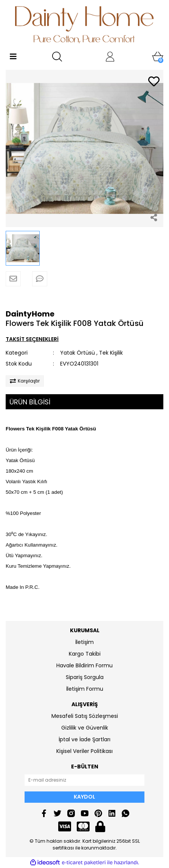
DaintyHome (30, 314)
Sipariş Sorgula (85, 677)
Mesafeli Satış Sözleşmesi (85, 716)
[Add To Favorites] (154, 82)
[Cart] (158, 57)
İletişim (84, 642)
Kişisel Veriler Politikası (84, 751)
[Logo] (84, 25)
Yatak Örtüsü (78, 353)
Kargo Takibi (85, 654)
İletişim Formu (85, 689)
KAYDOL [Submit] (84, 797)
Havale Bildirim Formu (84, 665)
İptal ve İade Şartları (84, 739)
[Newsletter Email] (84, 780)
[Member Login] (110, 57)
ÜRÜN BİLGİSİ (30, 402)
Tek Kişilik (111, 353)
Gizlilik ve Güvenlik (85, 728)
